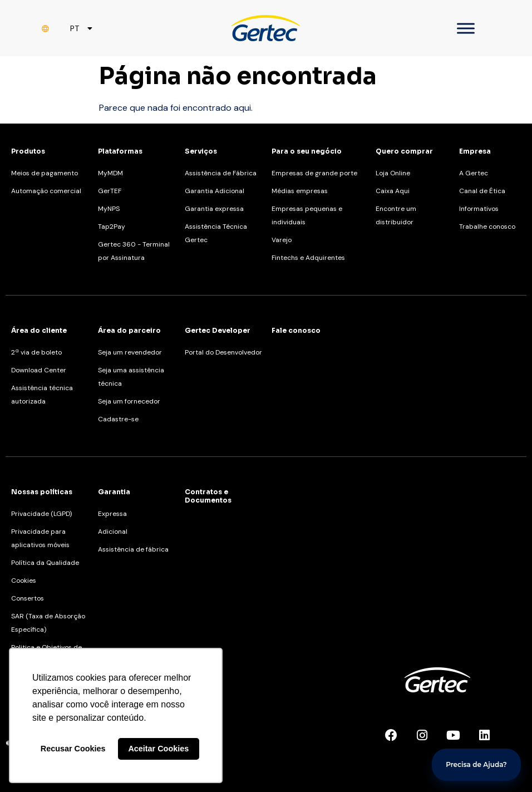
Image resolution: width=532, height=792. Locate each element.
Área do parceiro (129, 330)
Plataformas (120, 151)
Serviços (201, 151)
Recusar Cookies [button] (73, 749)
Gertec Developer (218, 330)
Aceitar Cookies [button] (158, 749)
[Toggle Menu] (466, 28)
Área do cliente (39, 330)
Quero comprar (404, 151)
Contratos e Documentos (208, 496)
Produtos (28, 151)
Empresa (475, 151)
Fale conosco (296, 330)
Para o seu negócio (307, 151)
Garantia (114, 492)
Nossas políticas (42, 492)
